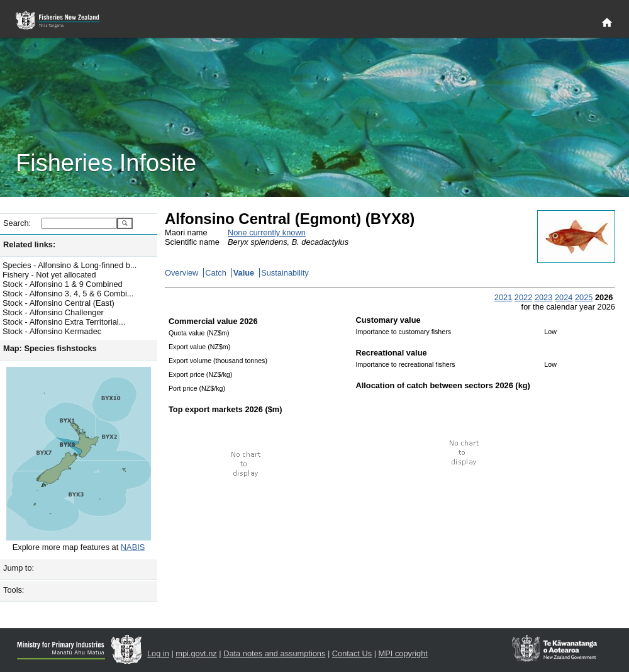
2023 (543, 297)
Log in (158, 653)
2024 (564, 297)
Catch (215, 273)
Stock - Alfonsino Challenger (53, 312)
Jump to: (19, 568)
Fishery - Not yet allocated (49, 275)
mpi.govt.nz (196, 653)
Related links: (29, 244)
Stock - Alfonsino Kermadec (52, 331)
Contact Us (352, 653)
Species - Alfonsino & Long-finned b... (70, 265)
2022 (523, 297)
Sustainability (285, 273)
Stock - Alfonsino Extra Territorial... (64, 322)
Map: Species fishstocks (50, 348)
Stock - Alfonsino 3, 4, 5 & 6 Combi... (68, 294)
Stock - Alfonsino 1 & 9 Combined (63, 284)
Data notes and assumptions (274, 653)
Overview (181, 273)
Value (244, 273)
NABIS (133, 547)
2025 (584, 297)
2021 (503, 297)
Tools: (14, 590)
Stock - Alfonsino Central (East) (58, 303)
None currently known (267, 232)
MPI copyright (403, 653)
